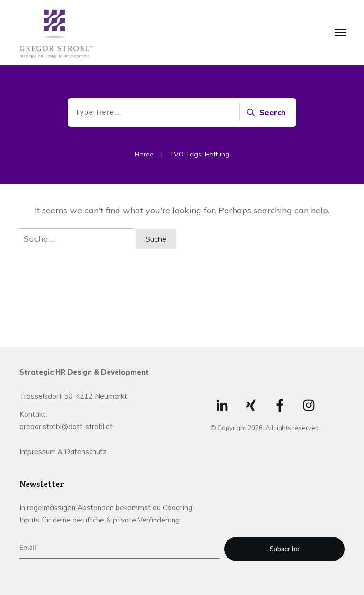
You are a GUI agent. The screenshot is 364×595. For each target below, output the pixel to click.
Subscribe (284, 549)
